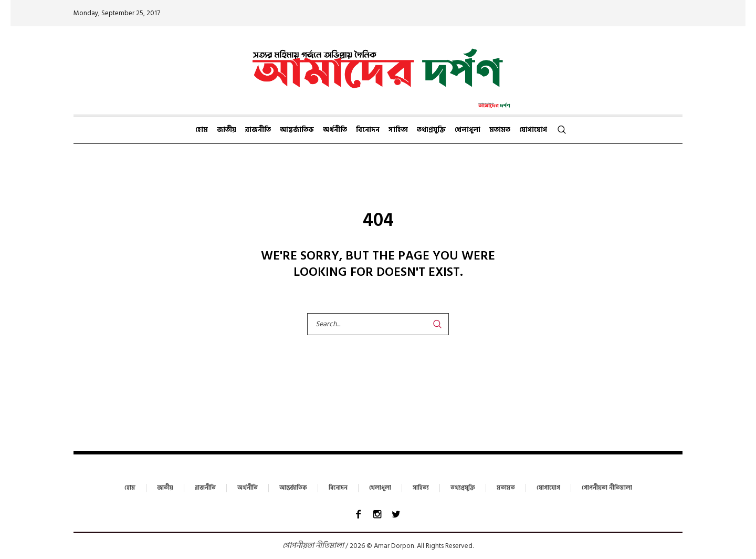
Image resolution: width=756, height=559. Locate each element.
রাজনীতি (205, 488)
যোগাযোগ (548, 488)
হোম (130, 488)
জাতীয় (165, 488)
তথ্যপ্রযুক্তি (463, 488)
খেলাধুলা (380, 488)
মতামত (506, 488)
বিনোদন (338, 488)
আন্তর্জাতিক (293, 488)
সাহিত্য (421, 488)
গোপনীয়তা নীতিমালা (607, 488)
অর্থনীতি (248, 488)
